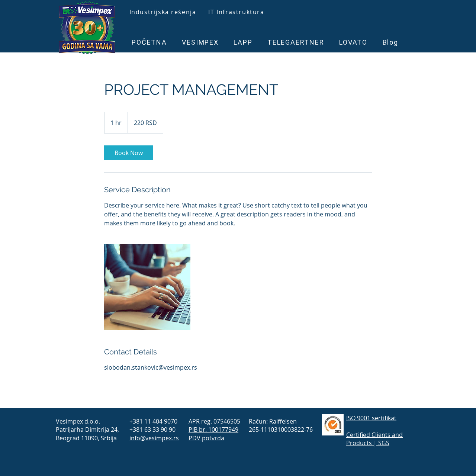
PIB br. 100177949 (213, 430)
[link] (129, 153)
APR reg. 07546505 (214, 421)
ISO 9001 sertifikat (371, 418)
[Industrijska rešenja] (163, 12)
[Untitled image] (147, 287)
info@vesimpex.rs (154, 438)
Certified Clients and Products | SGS (374, 439)
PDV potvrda (206, 438)
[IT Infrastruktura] (237, 12)
